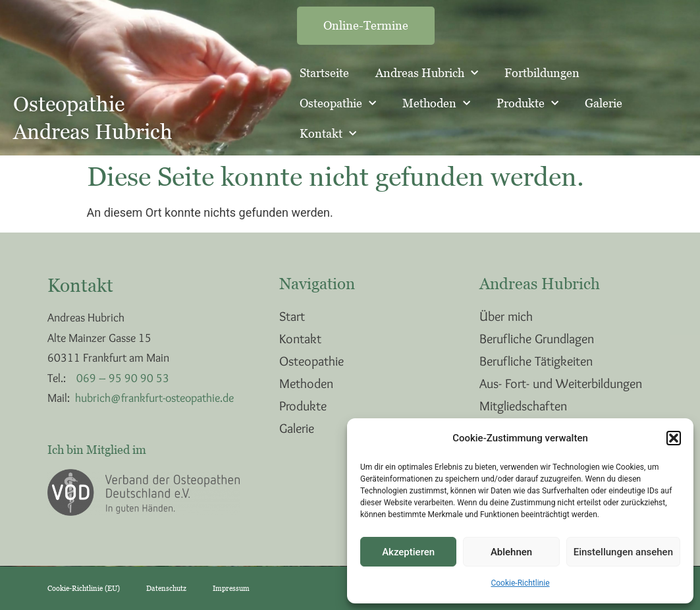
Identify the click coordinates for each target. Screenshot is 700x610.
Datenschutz (166, 588)
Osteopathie (338, 104)
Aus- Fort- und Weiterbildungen (561, 383)
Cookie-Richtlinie (520, 583)
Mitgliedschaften (523, 406)
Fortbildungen (542, 73)
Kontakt (328, 134)
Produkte (527, 104)
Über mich (506, 316)
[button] (674, 438)
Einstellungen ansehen (623, 552)
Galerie (604, 103)
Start (292, 316)
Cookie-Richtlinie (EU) (84, 588)
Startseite (324, 73)
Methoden (436, 104)
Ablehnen (511, 552)
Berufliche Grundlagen (537, 339)
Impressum (231, 588)
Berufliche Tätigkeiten (536, 361)
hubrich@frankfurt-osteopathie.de (154, 398)
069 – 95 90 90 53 (123, 378)
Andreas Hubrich (427, 73)
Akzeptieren (408, 552)
